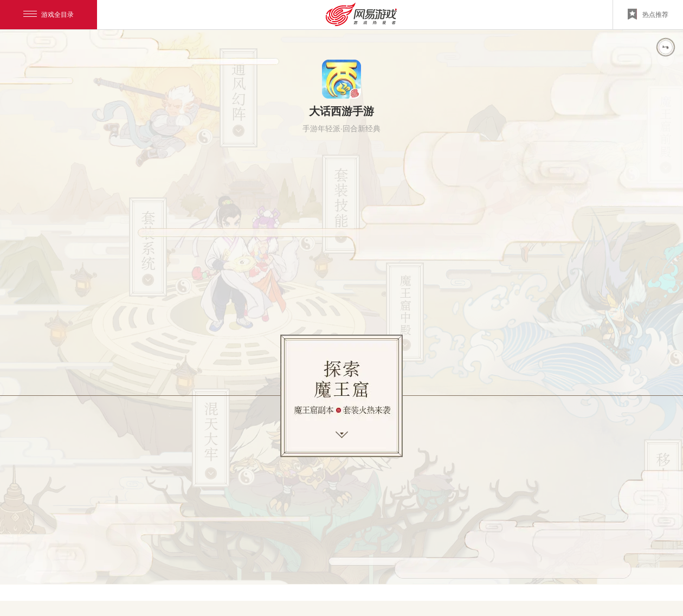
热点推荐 (648, 14)
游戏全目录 (49, 15)
